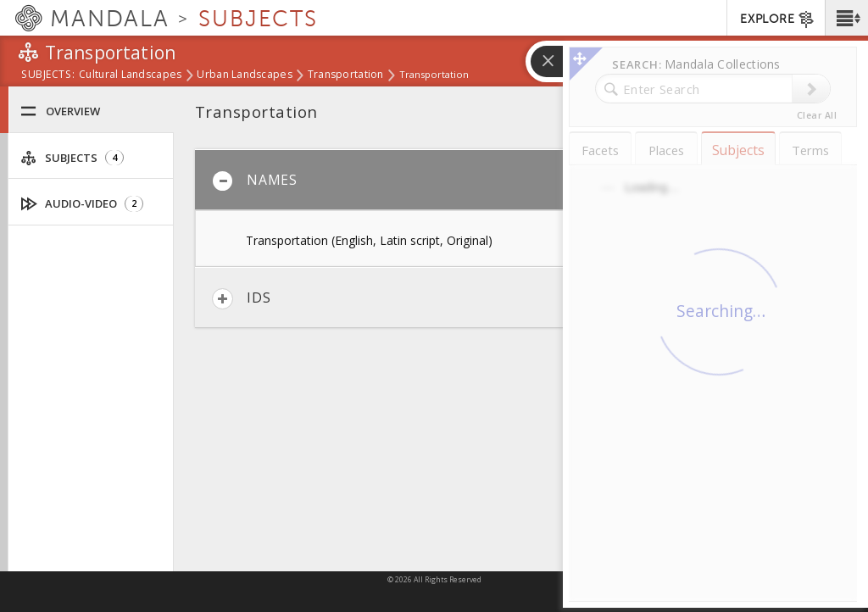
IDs (241, 299)
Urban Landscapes (244, 75)
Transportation (346, 75)
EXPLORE (778, 19)
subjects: (48, 75)
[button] (846, 18)
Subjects (72, 158)
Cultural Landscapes (130, 75)
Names (255, 181)
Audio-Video (82, 204)
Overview (60, 111)
